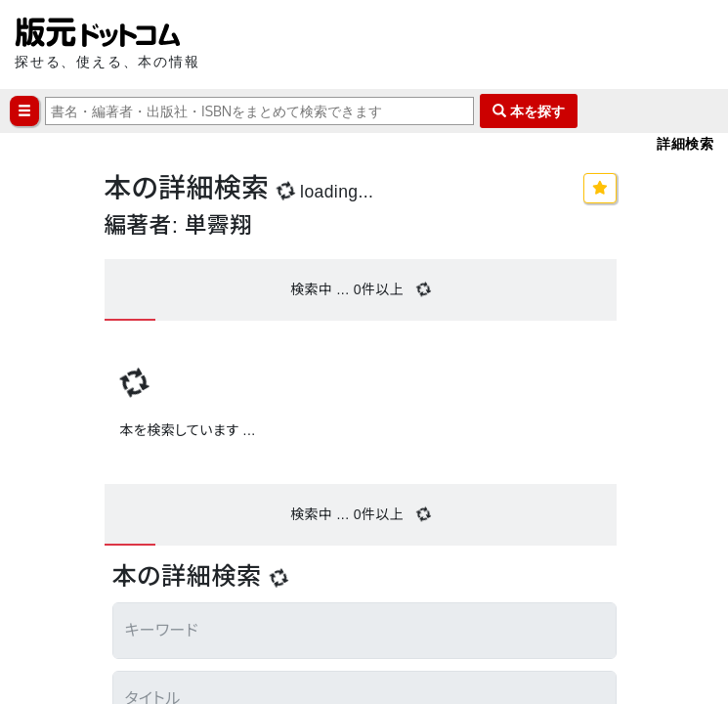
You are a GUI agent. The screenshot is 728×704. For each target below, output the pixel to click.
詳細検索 (685, 143)
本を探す (529, 111)
